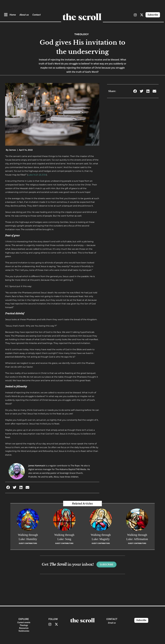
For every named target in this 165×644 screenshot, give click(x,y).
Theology (82, 34)
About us (24, 15)
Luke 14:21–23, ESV (37, 175)
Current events (24, 622)
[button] (8, 488)
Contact (36, 15)
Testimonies (24, 631)
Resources (24, 628)
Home (13, 15)
